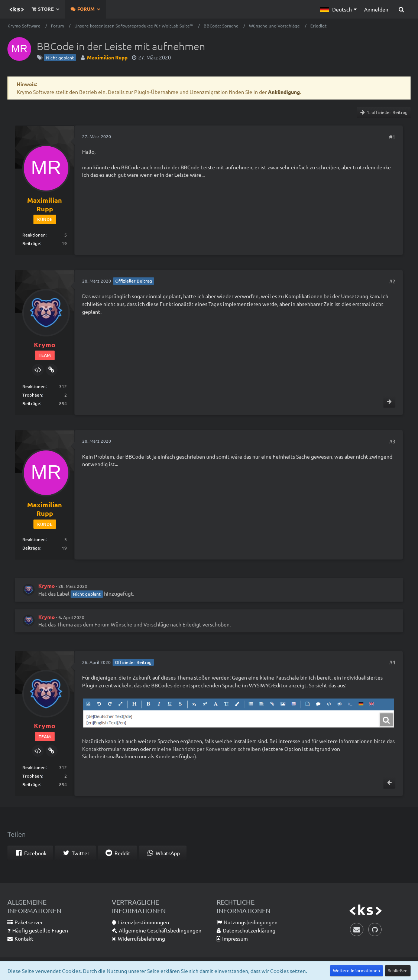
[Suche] (401, 9)
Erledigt (192, 624)
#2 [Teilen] (392, 281)
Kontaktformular (102, 749)
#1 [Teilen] (392, 137)
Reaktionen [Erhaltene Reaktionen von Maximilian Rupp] (34, 235)
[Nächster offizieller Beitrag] (389, 402)
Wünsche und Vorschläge (140, 624)
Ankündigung (284, 92)
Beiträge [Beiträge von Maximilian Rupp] (31, 243)
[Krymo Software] (17, 9)
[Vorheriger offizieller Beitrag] (389, 783)
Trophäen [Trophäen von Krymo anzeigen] (32, 395)
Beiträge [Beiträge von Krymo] (31, 403)
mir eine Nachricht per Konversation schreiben (206, 749)
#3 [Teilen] (392, 441)
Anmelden (376, 9)
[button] (338, 9)
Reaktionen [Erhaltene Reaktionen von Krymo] (34, 386)
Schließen (398, 970)
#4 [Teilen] (392, 662)
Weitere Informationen (357, 970)
